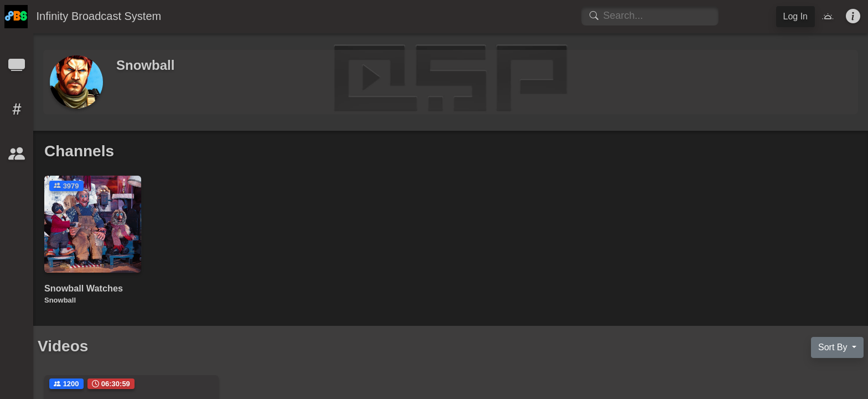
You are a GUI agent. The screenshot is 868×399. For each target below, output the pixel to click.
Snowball (60, 300)
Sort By (834, 347)
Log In (795, 16)
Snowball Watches (84, 288)
